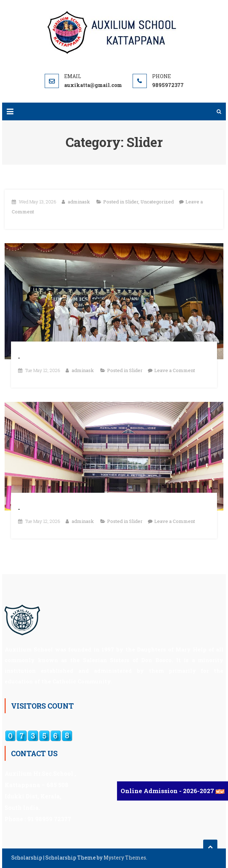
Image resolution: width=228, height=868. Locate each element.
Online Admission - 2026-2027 (168, 791)
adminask (79, 202)
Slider (132, 202)
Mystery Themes (125, 858)
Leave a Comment (175, 370)
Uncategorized (157, 202)
